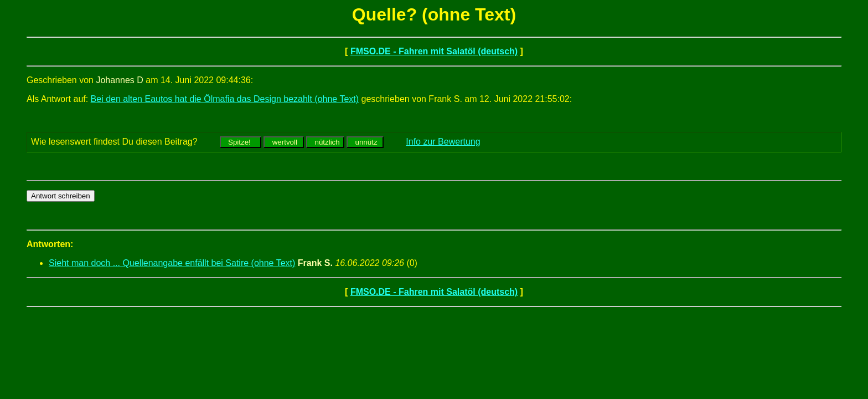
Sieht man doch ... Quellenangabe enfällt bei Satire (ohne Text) (172, 263)
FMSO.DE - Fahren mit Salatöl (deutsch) (434, 51)
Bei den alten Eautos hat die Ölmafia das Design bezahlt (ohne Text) (225, 99)
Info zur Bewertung (443, 142)
